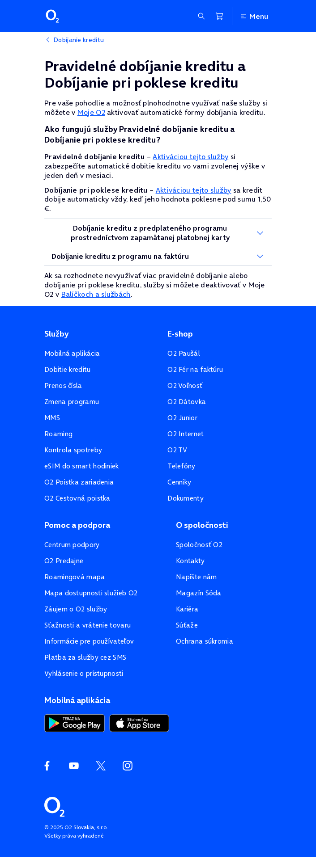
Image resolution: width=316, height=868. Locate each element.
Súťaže (187, 625)
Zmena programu (72, 402)
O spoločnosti (202, 525)
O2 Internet (186, 434)
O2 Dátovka (187, 402)
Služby (56, 334)
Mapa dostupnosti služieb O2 (91, 593)
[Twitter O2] (101, 766)
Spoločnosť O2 (199, 545)
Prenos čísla (63, 386)
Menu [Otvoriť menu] (254, 16)
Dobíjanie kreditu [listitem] (79, 40)
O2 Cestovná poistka (77, 498)
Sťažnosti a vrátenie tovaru (88, 625)
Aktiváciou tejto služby (190, 156)
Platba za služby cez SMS (85, 657)
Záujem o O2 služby (76, 609)
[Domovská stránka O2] (54, 806)
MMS (52, 418)
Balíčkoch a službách (96, 294)
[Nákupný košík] (219, 16)
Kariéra (187, 609)
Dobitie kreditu (68, 369)
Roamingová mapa (75, 577)
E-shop (180, 334)
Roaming (58, 434)
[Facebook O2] (47, 766)
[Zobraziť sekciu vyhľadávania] (201, 16)
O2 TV (177, 450)
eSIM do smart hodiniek (82, 466)
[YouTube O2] (74, 766)
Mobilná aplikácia (72, 353)
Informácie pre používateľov (89, 641)
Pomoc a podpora (77, 525)
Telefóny (181, 466)
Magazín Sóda (199, 593)
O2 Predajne (64, 561)
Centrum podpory (72, 545)
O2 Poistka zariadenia (79, 482)
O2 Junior (182, 418)
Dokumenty (186, 498)
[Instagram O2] (128, 766)
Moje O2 (91, 112)
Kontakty (190, 561)
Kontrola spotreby (73, 450)
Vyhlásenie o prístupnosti (84, 673)
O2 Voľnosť (185, 386)
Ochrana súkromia (205, 641)
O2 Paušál (184, 353)
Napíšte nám (196, 577)
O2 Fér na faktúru (195, 369)
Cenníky (179, 482)
